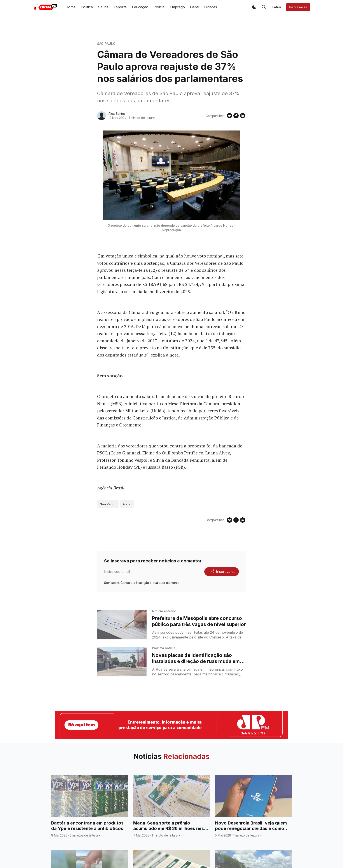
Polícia (159, 7)
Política (87, 7)
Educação (140, 7)
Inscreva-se (298, 7)
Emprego (177, 7)
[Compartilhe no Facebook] (236, 116)
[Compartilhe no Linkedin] (243, 116)
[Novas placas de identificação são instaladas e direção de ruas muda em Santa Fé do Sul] (122, 662)
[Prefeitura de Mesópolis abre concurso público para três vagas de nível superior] (122, 625)
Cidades (211, 7)
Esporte (120, 7)
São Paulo (106, 44)
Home (70, 7)
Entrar (277, 7)
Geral (195, 7)
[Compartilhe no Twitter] (229, 116)
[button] (254, 7)
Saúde (103, 7)
